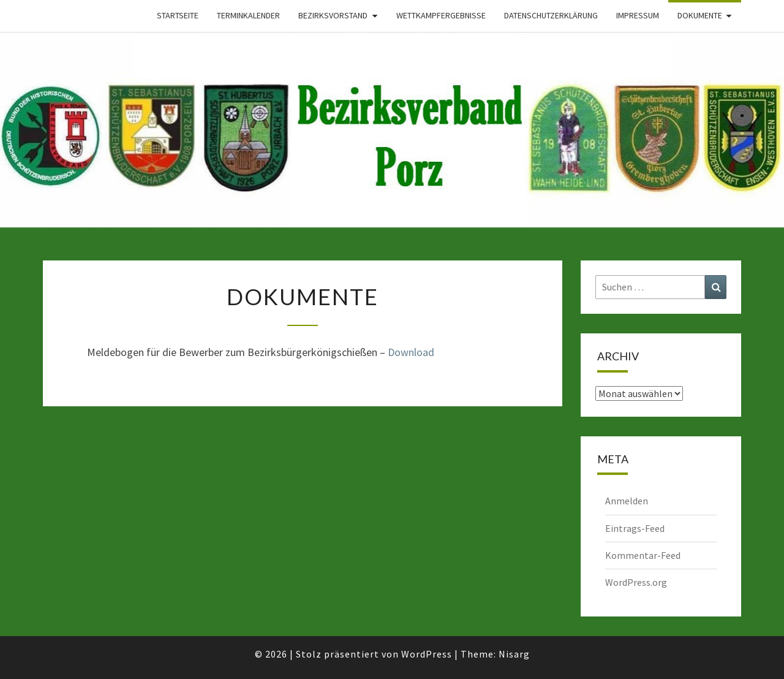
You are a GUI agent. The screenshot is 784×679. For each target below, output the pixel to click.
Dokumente (700, 15)
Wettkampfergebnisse (441, 15)
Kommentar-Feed (643, 555)
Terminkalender (248, 15)
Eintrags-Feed (635, 528)
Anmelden (627, 501)
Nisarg (514, 654)
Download (411, 352)
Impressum (638, 15)
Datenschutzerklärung (551, 15)
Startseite (178, 15)
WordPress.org (636, 582)
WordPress (427, 654)
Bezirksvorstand (333, 15)
